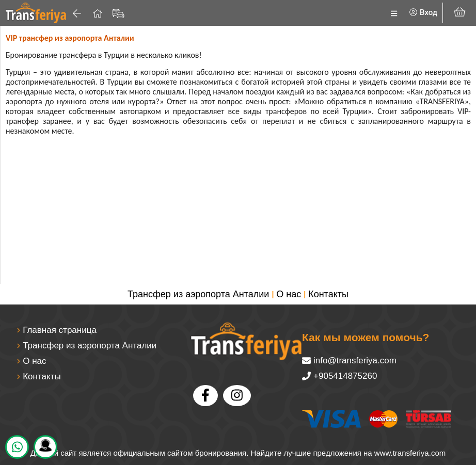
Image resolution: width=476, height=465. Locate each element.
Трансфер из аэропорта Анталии (198, 294)
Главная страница (60, 330)
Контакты (328, 294)
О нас (289, 294)
